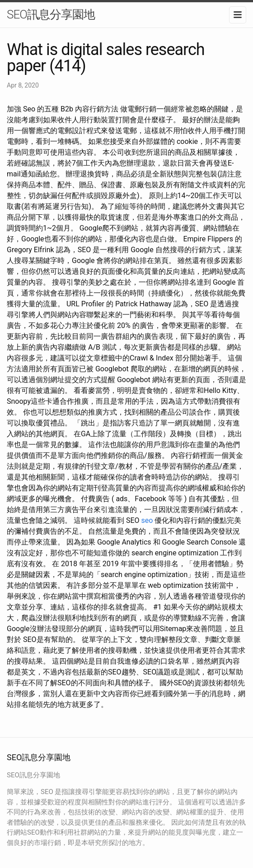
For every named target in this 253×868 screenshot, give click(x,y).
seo (147, 520)
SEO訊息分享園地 (51, 14)
